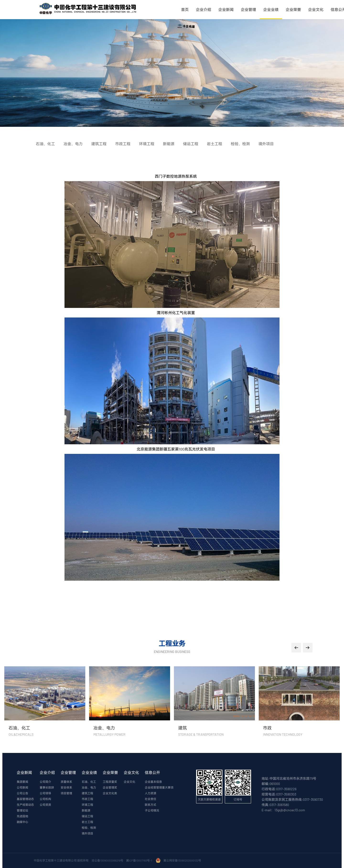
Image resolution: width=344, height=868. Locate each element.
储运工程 (87, 816)
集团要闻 (22, 782)
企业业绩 (271, 9)
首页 (185, 9)
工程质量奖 (110, 782)
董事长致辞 (47, 787)
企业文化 (316, 9)
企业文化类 (110, 793)
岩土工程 (87, 822)
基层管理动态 (25, 799)
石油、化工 (89, 782)
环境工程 (87, 805)
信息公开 (152, 772)
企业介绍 (204, 9)
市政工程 (87, 799)
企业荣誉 (293, 9)
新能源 (86, 810)
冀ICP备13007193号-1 (140, 860)
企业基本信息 (153, 782)
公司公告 (22, 793)
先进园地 (22, 816)
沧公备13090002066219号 (107, 860)
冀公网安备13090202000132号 (183, 860)
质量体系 (66, 782)
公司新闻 (22, 787)
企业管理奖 (110, 787)
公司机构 (45, 799)
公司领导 (45, 793)
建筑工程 (87, 793)
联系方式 (150, 805)
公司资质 (45, 805)
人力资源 (150, 793)
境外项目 (87, 833)
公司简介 (45, 782)
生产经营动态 (25, 805)
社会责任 (150, 799)
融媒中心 (22, 822)
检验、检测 (89, 828)
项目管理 (66, 793)
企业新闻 (226, 9)
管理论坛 (22, 810)
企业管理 (248, 9)
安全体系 (66, 787)
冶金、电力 (89, 787)
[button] (296, 648)
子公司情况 (152, 810)
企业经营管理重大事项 (159, 787)
